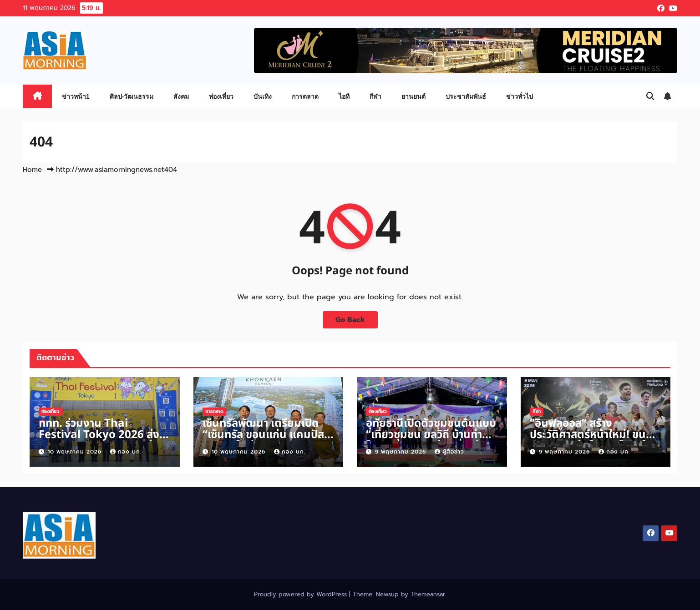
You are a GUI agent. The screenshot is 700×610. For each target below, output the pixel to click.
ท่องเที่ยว (221, 96)
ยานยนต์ (413, 96)
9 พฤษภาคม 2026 (402, 452)
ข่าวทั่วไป (520, 96)
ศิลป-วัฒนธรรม (132, 96)
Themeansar (428, 594)
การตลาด (305, 96)
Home (32, 170)
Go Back (350, 320)
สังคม (181, 96)
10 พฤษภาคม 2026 (76, 452)
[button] (650, 96)
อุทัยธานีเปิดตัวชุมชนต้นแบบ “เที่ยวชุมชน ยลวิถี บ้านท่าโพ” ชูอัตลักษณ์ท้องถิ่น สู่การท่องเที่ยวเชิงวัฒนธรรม (431, 441)
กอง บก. (126, 452)
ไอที (344, 96)
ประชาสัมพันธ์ (466, 96)
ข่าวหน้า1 (76, 96)
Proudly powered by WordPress (302, 594)
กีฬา (375, 96)
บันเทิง (263, 96)
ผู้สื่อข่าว (449, 452)
